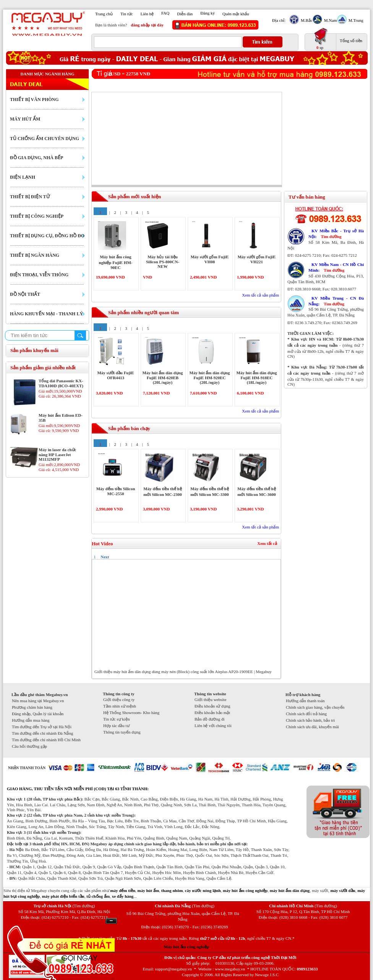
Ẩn (111, 921)
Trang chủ (104, 14)
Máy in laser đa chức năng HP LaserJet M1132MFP (57, 454)
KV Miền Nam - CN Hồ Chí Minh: (336, 267)
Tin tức (127, 14)
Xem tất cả (267, 543)
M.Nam (330, 20)
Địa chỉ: (279, 20)
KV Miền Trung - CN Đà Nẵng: (336, 301)
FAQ (165, 13)
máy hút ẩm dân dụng (290, 890)
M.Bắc (306, 20)
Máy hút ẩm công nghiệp (186, 947)
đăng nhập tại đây (147, 25)
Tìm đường (331, 236)
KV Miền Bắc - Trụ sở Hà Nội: (336, 234)
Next (105, 557)
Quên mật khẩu (236, 14)
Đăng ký (208, 13)
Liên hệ (147, 14)
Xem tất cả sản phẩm (260, 295)
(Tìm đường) (84, 906)
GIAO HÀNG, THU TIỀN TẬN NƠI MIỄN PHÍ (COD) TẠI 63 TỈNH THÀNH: (78, 789)
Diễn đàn (185, 14)
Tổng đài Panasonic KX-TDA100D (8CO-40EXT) (61, 383)
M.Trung (355, 20)
